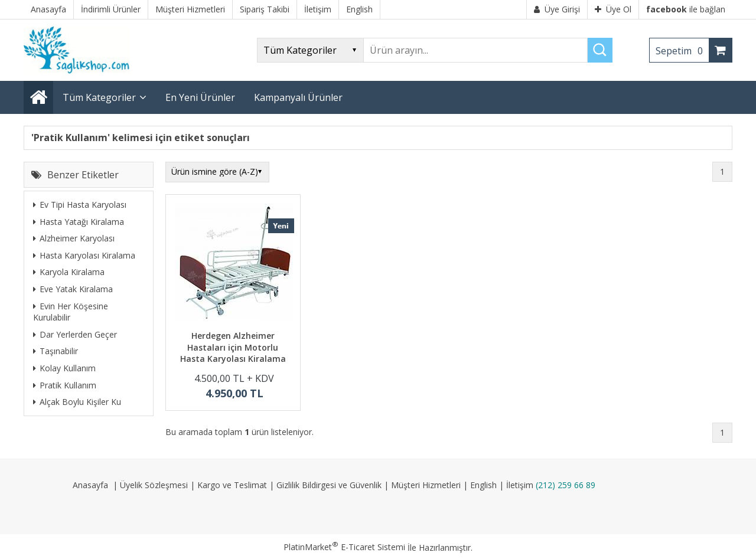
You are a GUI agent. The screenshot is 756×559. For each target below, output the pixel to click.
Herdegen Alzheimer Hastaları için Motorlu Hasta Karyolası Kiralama (233, 347)
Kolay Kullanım (64, 368)
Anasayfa (90, 485)
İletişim (520, 485)
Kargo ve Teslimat (232, 485)
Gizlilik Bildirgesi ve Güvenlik (329, 485)
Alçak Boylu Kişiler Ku (77, 402)
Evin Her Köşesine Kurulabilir (71, 312)
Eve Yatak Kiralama (73, 289)
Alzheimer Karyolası (74, 238)
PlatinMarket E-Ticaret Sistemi (344, 547)
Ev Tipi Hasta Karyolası (80, 205)
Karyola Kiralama (69, 272)
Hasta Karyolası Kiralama (84, 255)
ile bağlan (686, 9)
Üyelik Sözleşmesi (154, 485)
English (483, 485)
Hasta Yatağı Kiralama (79, 222)
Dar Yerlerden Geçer (75, 334)
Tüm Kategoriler (99, 97)
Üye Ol (613, 9)
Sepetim (682, 51)
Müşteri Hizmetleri (426, 485)
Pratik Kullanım (65, 385)
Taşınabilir (56, 351)
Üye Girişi (557, 9)
